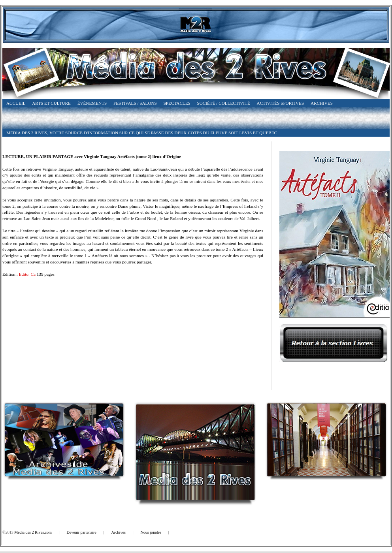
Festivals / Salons (135, 103)
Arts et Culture (51, 103)
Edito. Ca (27, 274)
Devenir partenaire (82, 532)
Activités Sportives (281, 103)
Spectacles (177, 103)
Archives (322, 103)
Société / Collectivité (224, 103)
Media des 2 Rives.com (33, 532)
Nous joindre (151, 532)
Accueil (16, 103)
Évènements (92, 103)
